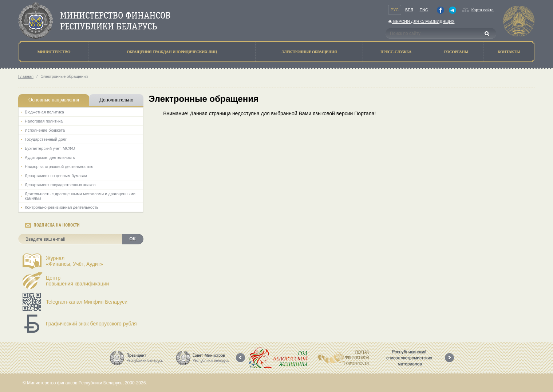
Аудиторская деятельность (50, 157)
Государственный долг (46, 139)
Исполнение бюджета (45, 130)
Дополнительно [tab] (116, 100)
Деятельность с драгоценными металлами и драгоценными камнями (80, 196)
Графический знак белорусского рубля (91, 324)
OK (133, 239)
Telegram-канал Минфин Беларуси (87, 302)
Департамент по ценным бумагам (56, 176)
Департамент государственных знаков (60, 185)
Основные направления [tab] (54, 100)
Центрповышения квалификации (77, 281)
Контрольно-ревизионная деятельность (62, 207)
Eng (424, 10)
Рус (395, 10)
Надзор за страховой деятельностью (59, 167)
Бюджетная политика (44, 112)
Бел (409, 10)
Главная (26, 76)
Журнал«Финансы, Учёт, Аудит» (74, 261)
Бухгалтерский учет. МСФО (50, 148)
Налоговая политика (44, 121)
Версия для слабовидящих (421, 21)
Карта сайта (483, 10)
